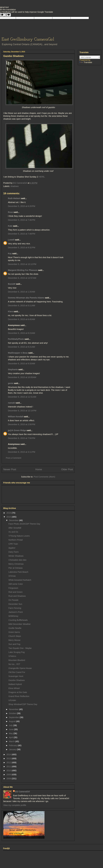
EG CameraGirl (22, 792)
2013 (9, 758)
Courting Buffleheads (18, 620)
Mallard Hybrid (15, 684)
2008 (9, 779)
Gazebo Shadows (17, 680)
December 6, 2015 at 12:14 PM (22, 411)
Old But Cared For (17, 672)
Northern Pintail (16, 540)
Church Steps (15, 636)
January (13, 749)
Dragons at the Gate (18, 692)
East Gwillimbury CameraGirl (28, 39)
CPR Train (13, 544)
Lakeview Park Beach (18, 572)
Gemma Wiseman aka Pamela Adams (26, 298)
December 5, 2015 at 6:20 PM (22, 206)
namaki (11, 403)
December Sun (15, 604)
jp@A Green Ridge (17, 430)
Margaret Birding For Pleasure (23, 270)
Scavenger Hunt (16, 676)
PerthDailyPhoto (16, 339)
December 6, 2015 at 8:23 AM (21, 333)
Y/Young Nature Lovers (19, 536)
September (14, 717)
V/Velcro (12, 656)
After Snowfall (15, 528)
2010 (9, 771)
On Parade (13, 600)
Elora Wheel (14, 688)
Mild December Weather (20, 624)
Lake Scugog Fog (17, 652)
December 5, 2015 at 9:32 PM (22, 248)
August (12, 721)
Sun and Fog (14, 644)
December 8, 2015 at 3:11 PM (22, 452)
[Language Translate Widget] (90, 57)
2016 (9, 513)
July (11, 725)
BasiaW (12, 284)
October (13, 713)
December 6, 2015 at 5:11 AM (21, 306)
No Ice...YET (14, 664)
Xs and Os (13, 532)
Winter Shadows (16, 556)
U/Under (12, 700)
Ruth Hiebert (14, 198)
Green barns (14, 632)
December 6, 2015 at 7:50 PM (22, 438)
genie (11, 383)
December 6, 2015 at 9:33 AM (21, 364)
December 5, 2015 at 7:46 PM (22, 220)
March (12, 741)
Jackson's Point (16, 612)
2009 (9, 775)
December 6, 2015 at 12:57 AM (22, 278)
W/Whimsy (13, 616)
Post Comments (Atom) (44, 477)
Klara (11, 311)
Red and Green (16, 592)
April (11, 737)
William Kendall (16, 417)
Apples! (12, 548)
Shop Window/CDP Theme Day (23, 704)
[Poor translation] (8, 15)
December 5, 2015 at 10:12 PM (22, 264)
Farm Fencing (15, 608)
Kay (10, 253)
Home (39, 469)
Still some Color (16, 584)
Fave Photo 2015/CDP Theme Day (24, 524)
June (11, 729)
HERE (42, 177)
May (11, 733)
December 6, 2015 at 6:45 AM (21, 319)
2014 (9, 754)
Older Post (67, 469)
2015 (9, 517)
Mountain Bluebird (17, 660)
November (14, 709)
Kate (10, 226)
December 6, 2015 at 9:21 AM (21, 347)
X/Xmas (12, 576)
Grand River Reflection (19, 696)
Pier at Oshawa (16, 568)
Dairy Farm (14, 552)
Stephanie (13, 369)
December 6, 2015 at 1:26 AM (21, 292)
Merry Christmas (16, 564)
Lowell (11, 240)
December (14, 520)
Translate (86, 62)
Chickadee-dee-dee (17, 560)
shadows (15, 186)
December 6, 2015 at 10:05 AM (22, 377)
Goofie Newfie (15, 628)
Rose (10, 212)
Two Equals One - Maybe (20, 648)
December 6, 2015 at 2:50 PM (22, 424)
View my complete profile (15, 805)
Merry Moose (14, 640)
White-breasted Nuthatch (20, 580)
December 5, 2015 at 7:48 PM (22, 234)
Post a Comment (14, 458)
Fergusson (13, 588)
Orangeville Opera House (20, 668)
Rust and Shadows (17, 596)
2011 (9, 767)
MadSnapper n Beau (18, 353)
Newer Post (10, 469)
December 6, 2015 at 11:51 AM (22, 397)
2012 (9, 762)
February (13, 745)
